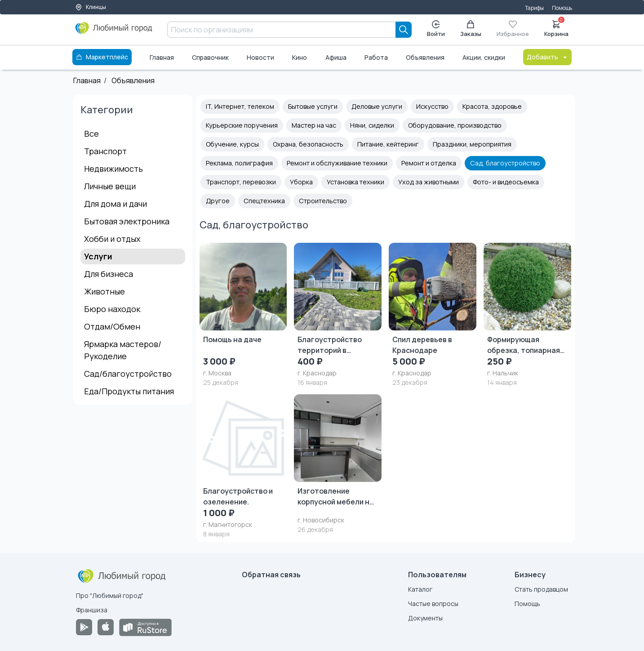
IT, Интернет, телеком (240, 106)
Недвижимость (113, 169)
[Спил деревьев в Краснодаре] (433, 315)
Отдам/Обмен (112, 326)
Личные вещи (110, 186)
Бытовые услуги (313, 106)
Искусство (432, 106)
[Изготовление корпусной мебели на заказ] (338, 464)
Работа (376, 57)
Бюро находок (112, 309)
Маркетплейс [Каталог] (102, 57)
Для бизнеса (109, 274)
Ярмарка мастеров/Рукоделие (123, 350)
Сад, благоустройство (505, 163)
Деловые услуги (377, 106)
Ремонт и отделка (429, 163)
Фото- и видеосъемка (506, 182)
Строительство (323, 201)
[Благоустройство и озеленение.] (243, 466)
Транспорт (105, 151)
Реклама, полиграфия (239, 163)
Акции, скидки (484, 57)
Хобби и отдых (112, 239)
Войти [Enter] (436, 29)
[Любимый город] (114, 31)
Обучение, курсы (232, 144)
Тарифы (534, 8)
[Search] (404, 30)
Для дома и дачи (115, 204)
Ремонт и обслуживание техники (337, 163)
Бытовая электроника (127, 221)
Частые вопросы (433, 604)
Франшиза (92, 610)
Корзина (556, 28)
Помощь (562, 8)
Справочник (210, 57)
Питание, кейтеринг (388, 144)
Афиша (336, 57)
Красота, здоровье (492, 106)
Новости (260, 57)
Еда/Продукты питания (129, 391)
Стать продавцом (541, 589)
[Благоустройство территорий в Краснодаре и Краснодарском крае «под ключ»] (338, 315)
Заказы (471, 29)
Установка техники (355, 182)
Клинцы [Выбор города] (91, 7)
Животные (104, 291)
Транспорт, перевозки (241, 182)
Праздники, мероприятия (472, 144)
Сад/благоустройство (128, 374)
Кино (300, 57)
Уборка (301, 182)
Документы (425, 618)
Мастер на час (314, 125)
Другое (218, 201)
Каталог (420, 589)
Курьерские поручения (242, 125)
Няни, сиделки (372, 125)
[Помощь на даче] (243, 315)
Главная (162, 57)
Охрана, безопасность (308, 144)
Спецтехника (264, 201)
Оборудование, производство (455, 125)
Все (91, 134)
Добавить (547, 57)
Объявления (425, 57)
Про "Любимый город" (110, 595)
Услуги (98, 256)
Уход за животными (429, 182)
